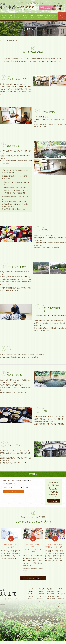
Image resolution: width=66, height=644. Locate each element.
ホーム (2, 40)
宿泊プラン (41, 604)
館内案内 (41, 595)
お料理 (30, 595)
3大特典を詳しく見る (36, 581)
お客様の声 (51, 599)
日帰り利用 (51, 602)
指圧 (30, 602)
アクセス (41, 592)
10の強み (50, 595)
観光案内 (41, 597)
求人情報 (50, 597)
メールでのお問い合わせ (55, 502)
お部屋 (30, 599)
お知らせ (50, 592)
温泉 (30, 597)
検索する (17, 491)
